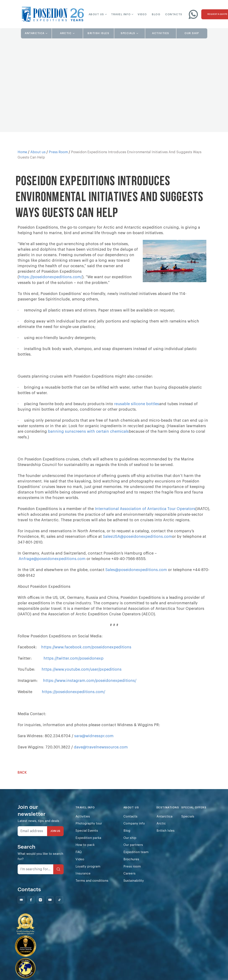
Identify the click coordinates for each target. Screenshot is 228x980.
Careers (130, 878)
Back (22, 776)
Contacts (131, 820)
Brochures (132, 863)
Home (22, 152)
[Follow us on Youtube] (50, 904)
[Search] (58, 873)
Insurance (83, 878)
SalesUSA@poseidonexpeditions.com (138, 541)
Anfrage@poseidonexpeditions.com (52, 563)
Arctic (161, 827)
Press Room (58, 152)
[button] (95, 14)
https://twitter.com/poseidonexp (74, 663)
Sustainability (134, 885)
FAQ (79, 856)
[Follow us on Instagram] (40, 904)
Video (80, 863)
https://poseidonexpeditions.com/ (51, 277)
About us (38, 152)
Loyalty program (88, 870)
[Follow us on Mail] (21, 904)
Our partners (134, 849)
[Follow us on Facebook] (31, 904)
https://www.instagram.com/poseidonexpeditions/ (90, 685)
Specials (188, 820)
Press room (132, 870)
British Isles (166, 834)
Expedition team (136, 856)
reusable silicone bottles (137, 404)
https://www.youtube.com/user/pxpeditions (82, 674)
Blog (127, 834)
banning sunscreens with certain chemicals (89, 431)
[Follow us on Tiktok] (59, 904)
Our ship (130, 842)
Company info (134, 827)
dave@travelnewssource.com (101, 751)
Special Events (87, 834)
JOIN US (55, 834)
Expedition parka (88, 842)
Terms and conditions (92, 885)
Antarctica (165, 820)
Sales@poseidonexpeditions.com (136, 574)
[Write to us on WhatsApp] (193, 14)
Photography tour (89, 827)
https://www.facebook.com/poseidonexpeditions (87, 652)
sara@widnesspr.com (94, 740)
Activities (83, 820)
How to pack (85, 849)
